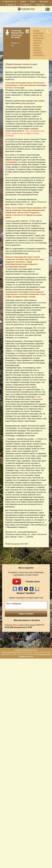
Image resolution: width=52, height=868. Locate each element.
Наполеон (32, 233)
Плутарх (17, 416)
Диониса (23, 353)
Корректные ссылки (26, 656)
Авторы (11, 5)
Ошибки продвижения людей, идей (38, 33)
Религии (36, 45)
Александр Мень (28, 103)
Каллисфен (18, 387)
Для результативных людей (11, 652)
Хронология (9, 2)
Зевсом (15, 475)
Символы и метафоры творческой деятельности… (39, 51)
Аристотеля (37, 399)
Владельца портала (44, 654)
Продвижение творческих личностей (39, 40)
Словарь (26, 5)
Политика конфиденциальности (26, 650)
